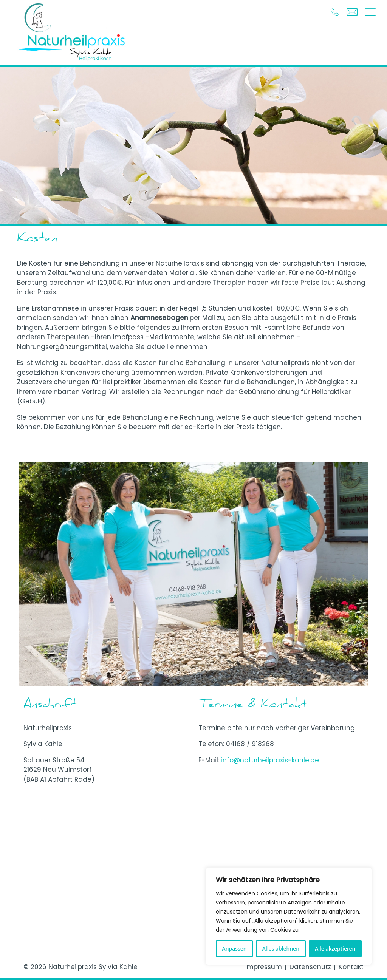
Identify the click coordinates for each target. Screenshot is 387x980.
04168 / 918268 (250, 744)
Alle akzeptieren (335, 948)
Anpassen (235, 948)
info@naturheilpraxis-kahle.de (270, 760)
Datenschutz (310, 967)
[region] (289, 916)
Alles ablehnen (281, 948)
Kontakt (351, 967)
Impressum (264, 967)
